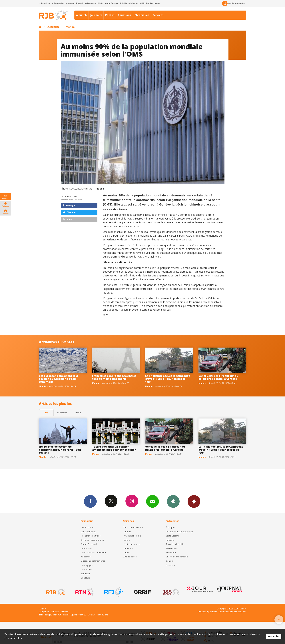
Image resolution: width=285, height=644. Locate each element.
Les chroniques (88, 532)
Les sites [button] (45, 3)
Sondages (86, 574)
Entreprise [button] (58, 3)
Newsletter (171, 565)
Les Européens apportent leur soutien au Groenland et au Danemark (59, 379)
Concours (86, 578)
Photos (110, 15)
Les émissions (88, 527)
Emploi (80, 3)
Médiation (171, 552)
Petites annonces (132, 544)
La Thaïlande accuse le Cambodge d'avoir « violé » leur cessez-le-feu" (168, 379)
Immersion (86, 548)
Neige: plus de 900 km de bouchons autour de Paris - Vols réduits (60, 450)
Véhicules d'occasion (150, 3)
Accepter (274, 636)
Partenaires (172, 548)
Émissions (125, 15)
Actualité (54, 27)
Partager (69, 205)
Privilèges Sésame (129, 3)
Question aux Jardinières (93, 561)
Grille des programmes (92, 540)
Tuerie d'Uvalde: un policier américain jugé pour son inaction (114, 448)
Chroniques (142, 15)
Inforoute (70, 3)
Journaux (96, 15)
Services (158, 15)
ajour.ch (81, 15)
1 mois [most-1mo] (78, 413)
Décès (101, 3)
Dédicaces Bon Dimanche (93, 552)
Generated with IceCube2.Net (232, 612)
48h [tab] (46, 413)
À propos (170, 527)
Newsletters (152, 501)
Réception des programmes (180, 532)
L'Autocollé (86, 569)
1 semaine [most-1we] (62, 413)
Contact (170, 561)
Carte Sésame (112, 3)
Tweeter (69, 212)
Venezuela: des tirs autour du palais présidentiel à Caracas (218, 377)
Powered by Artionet (207, 612)
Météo (127, 540)
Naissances (90, 3)
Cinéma (127, 532)
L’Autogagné (87, 565)
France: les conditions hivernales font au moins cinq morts (114, 377)
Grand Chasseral (89, 544)
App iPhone (173, 501)
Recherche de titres (91, 536)
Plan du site (103, 615)
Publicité (170, 540)
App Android (194, 501)
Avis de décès (130, 557)
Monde (70, 27)
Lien (67, 219)
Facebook (90, 501)
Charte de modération (177, 557)
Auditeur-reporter (233, 3)
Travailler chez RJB (175, 544)
